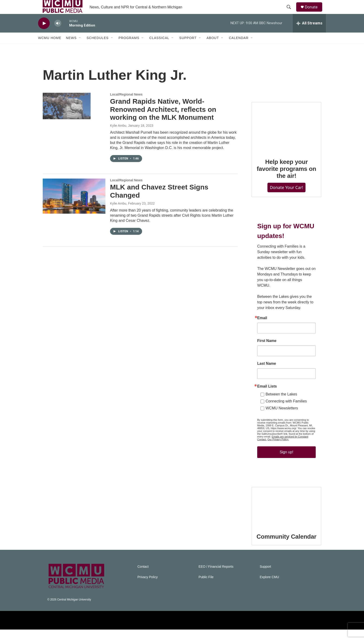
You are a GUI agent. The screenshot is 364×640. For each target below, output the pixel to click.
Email (262, 328)
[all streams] (309, 34)
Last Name (267, 374)
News (71, 48)
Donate (314, 12)
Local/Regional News (126, 105)
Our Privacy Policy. (278, 450)
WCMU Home (50, 48)
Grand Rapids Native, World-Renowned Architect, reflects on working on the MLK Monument (163, 120)
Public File (206, 588)
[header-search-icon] (291, 12)
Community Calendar (286, 547)
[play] (44, 34)
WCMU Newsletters (282, 419)
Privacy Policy (148, 588)
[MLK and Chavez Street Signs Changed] (74, 206)
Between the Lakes (281, 405)
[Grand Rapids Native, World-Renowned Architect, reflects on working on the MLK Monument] (74, 121)
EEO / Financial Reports (216, 577)
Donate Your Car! (286, 198)
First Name (267, 351)
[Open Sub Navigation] (80, 48)
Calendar (239, 48)
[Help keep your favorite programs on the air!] (286, 137)
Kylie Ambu (118, 136)
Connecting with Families (286, 412)
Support (188, 48)
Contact (143, 577)
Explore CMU (269, 588)
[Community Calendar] (286, 517)
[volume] (58, 34)
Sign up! (287, 463)
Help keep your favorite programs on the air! (286, 179)
